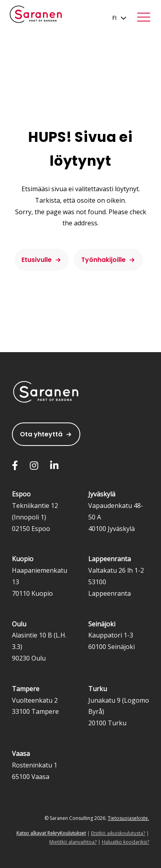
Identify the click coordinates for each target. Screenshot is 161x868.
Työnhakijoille (103, 260)
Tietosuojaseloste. (128, 818)
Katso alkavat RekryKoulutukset (51, 833)
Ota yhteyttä (41, 434)
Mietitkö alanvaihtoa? (73, 842)
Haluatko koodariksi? (125, 842)
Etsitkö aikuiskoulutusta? (118, 833)
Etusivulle (37, 260)
